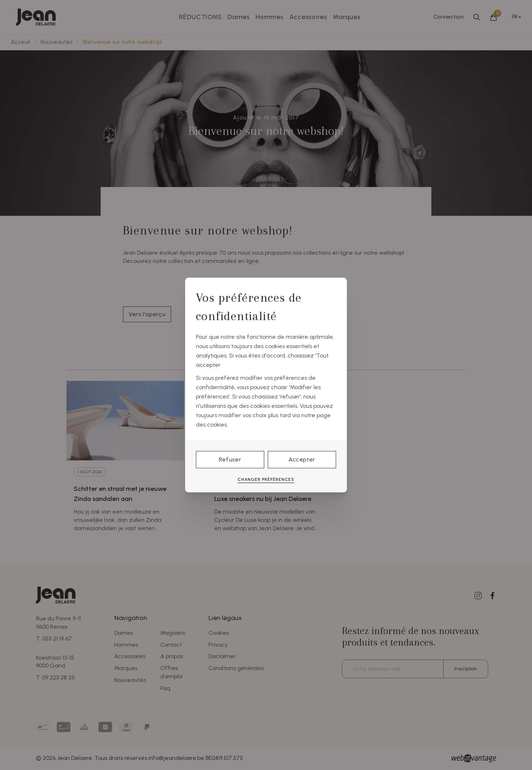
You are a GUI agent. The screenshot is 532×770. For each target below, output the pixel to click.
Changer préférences (266, 479)
